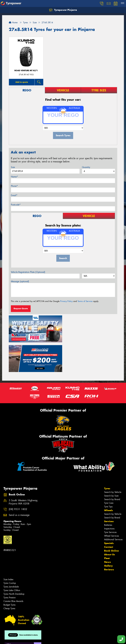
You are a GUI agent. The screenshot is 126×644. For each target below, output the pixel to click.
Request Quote (21, 308)
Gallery (108, 536)
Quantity (86, 167)
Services (109, 491)
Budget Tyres (9, 575)
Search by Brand (112, 469)
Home (13, 22)
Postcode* (16, 205)
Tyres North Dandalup (14, 564)
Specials (109, 513)
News (108, 532)
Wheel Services (112, 506)
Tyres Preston (10, 568)
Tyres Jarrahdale (11, 557)
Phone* (14, 186)
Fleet (107, 528)
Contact (109, 517)
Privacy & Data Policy (20, 639)
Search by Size (111, 466)
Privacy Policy (66, 301)
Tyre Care (109, 473)
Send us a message (19, 485)
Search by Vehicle (113, 462)
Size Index (8, 550)
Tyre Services (110, 502)
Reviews (109, 540)
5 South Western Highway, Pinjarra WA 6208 (23, 472)
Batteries (108, 495)
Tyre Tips (108, 477)
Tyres (107, 458)
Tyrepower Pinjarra (63, 10)
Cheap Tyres (9, 578)
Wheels (108, 480)
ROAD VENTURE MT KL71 (26, 71)
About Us (110, 525)
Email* (14, 195)
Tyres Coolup (10, 553)
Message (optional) (20, 281)
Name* (14, 177)
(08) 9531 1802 (18, 479)
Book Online (111, 521)
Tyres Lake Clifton (12, 560)
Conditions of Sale (37, 639)
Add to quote (22, 82)
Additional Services (113, 510)
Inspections (109, 499)
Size (13, 167)
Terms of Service (85, 301)
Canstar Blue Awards (13, 571)
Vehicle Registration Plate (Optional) (28, 272)
